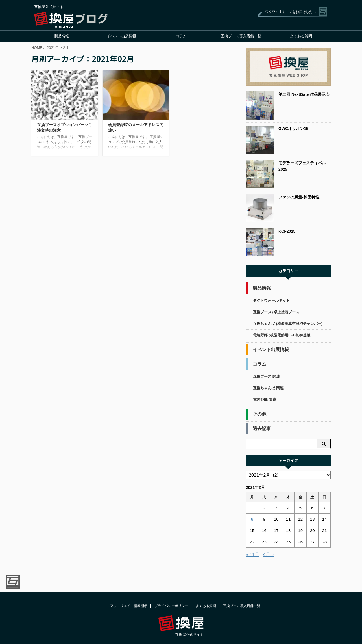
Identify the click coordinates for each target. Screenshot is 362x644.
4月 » (269, 555)
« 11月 (253, 555)
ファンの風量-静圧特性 (299, 197)
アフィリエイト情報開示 (129, 606)
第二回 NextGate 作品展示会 (304, 94)
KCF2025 (287, 231)
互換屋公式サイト (190, 635)
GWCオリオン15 (293, 129)
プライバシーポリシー (171, 606)
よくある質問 (301, 36)
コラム (181, 36)
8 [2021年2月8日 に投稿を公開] (252, 519)
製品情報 (62, 36)
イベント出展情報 (121, 36)
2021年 (53, 48)
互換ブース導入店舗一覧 (241, 36)
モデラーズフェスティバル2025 (302, 166)
